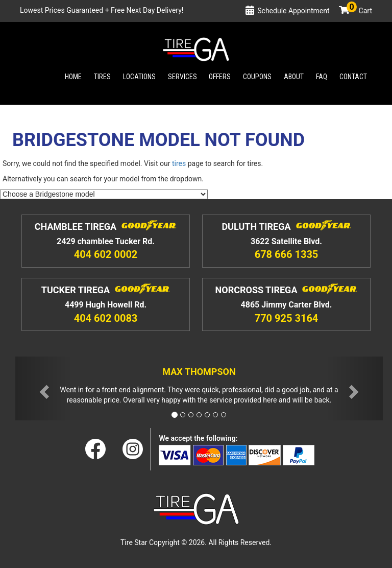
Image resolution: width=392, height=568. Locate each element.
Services (182, 77)
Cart (359, 11)
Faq (322, 77)
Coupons (257, 77)
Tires (102, 77)
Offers (220, 77)
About (294, 77)
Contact (353, 77)
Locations (139, 77)
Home (73, 77)
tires (179, 163)
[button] (43, 388)
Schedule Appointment (293, 11)
